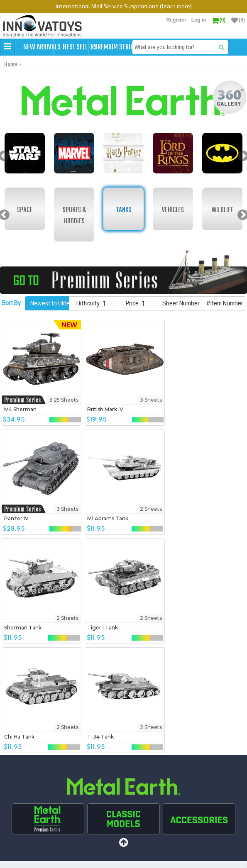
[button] (7, 47)
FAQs (147, 858)
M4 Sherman (20, 426)
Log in (199, 20)
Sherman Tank (104, 535)
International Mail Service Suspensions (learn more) (124, 6)
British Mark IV (103, 426)
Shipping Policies (116, 858)
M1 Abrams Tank (24, 535)
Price (135, 320)
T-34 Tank (98, 644)
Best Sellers (97, 47)
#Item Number (226, 320)
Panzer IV (179, 426)
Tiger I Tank (182, 535)
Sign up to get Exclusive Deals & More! (67, 806)
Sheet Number (182, 320)
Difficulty (91, 320)
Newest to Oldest (50, 320)
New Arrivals (42, 47)
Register (176, 20)
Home (11, 82)
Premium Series (151, 47)
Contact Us (170, 858)
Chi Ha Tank (19, 644)
